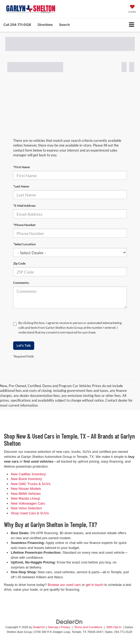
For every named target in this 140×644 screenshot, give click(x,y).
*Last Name (21, 186)
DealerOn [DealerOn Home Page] (39, 627)
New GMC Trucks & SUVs (31, 484)
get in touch (95, 585)
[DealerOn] (69, 621)
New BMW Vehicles (26, 494)
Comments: (21, 283)
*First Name (21, 167)
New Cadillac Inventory (28, 474)
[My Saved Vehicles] (132, 9)
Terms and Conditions (89, 627)
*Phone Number (24, 225)
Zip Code (19, 263)
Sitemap (53, 627)
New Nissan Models (26, 489)
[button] (17, 25)
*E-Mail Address (24, 206)
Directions (45, 25)
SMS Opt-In (114, 627)
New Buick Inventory (26, 479)
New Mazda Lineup (25, 498)
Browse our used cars (64, 585)
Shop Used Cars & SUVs (30, 513)
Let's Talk (24, 345)
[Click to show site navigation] (132, 25)
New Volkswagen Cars (28, 503)
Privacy (66, 627)
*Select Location (24, 244)
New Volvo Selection (26, 508)
